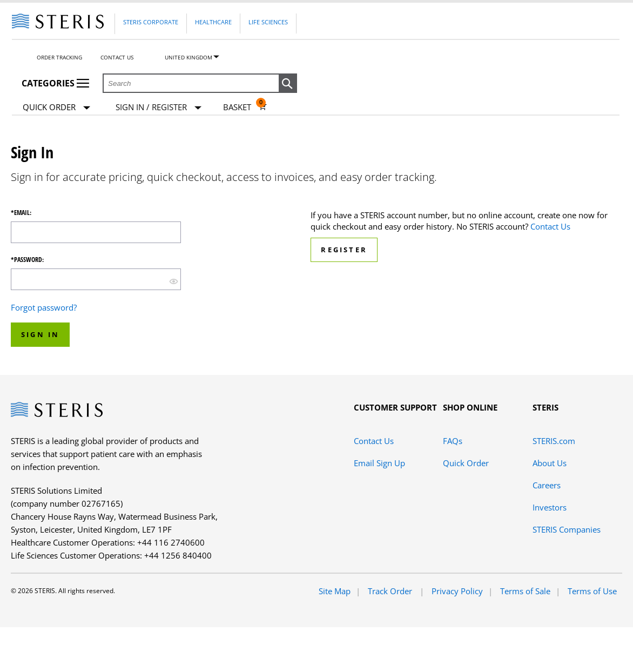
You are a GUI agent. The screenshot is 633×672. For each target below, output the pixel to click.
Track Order (391, 591)
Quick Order (56, 108)
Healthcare (213, 22)
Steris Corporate (151, 22)
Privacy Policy (457, 591)
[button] (288, 84)
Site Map (335, 591)
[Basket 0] (245, 107)
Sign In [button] (40, 334)
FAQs (453, 441)
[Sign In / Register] (159, 107)
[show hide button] (174, 281)
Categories (55, 83)
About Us (550, 463)
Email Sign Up (379, 463)
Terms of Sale (525, 591)
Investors (550, 507)
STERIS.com (554, 441)
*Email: (21, 213)
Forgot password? (44, 307)
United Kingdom (188, 57)
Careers (547, 485)
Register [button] (344, 250)
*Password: (27, 260)
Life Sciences (268, 22)
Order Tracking (59, 57)
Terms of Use (592, 591)
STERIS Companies (567, 529)
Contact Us (117, 57)
